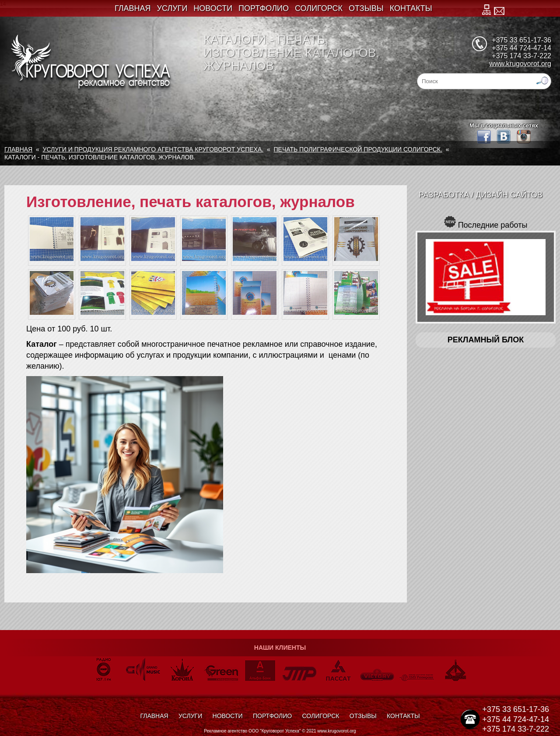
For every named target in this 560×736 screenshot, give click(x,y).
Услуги (172, 8)
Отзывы (366, 8)
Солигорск (319, 8)
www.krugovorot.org (520, 64)
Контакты (411, 8)
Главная (133, 8)
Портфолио (264, 8)
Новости (213, 8)
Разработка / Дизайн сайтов (481, 195)
